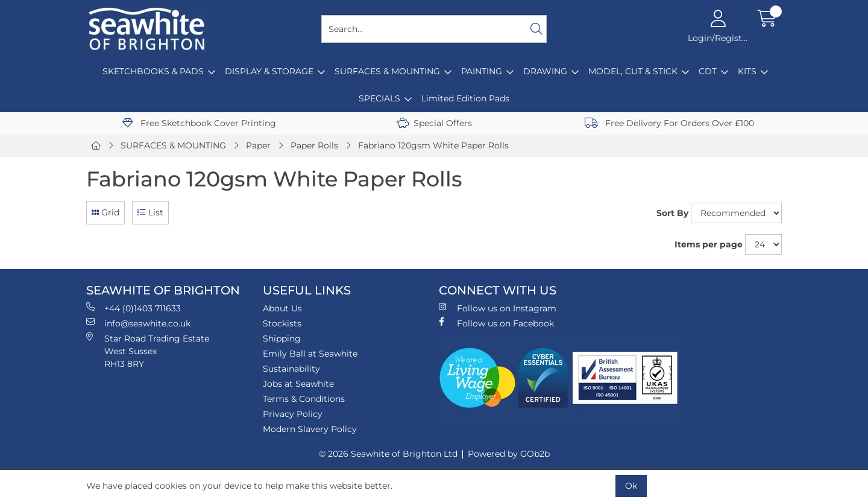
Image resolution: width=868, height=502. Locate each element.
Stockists (282, 323)
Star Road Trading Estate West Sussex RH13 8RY (148, 351)
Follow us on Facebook (496, 323)
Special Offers (434, 123)
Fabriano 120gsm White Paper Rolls (433, 145)
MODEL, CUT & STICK (633, 71)
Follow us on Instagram (498, 308)
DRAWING (545, 71)
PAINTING (482, 71)
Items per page (709, 244)
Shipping (282, 338)
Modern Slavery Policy (310, 429)
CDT (708, 71)
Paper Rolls (314, 145)
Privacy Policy (293, 414)
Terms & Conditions (304, 399)
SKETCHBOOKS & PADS (153, 71)
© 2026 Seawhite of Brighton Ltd (388, 454)
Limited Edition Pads (465, 98)
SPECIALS (379, 98)
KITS (747, 71)
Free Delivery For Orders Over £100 (669, 123)
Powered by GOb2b (509, 454)
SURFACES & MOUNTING (387, 71)
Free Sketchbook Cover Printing (199, 123)
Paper (258, 145)
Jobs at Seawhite (298, 384)
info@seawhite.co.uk (138, 323)
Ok (631, 486)
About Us (282, 308)
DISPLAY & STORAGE (269, 71)
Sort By (672, 213)
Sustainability (291, 369)
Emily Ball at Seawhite (310, 354)
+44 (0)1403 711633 (134, 308)
